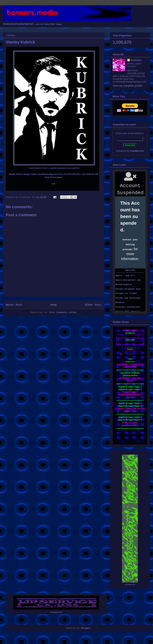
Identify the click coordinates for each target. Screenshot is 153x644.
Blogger (86, 628)
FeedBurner (137, 151)
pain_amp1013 (73, 168)
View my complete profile (127, 86)
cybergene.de (130, 584)
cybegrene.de (56, 612)
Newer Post (14, 305)
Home (54, 305)
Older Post (93, 305)
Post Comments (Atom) (63, 312)
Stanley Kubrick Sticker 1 (38, 168)
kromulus (136, 60)
